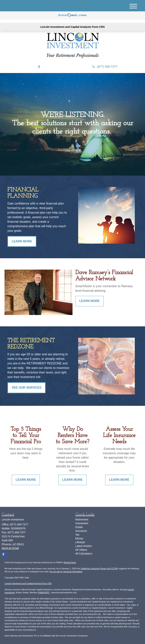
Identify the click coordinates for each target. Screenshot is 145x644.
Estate (79, 527)
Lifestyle (80, 542)
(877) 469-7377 (105, 67)
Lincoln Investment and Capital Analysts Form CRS (73, 27)
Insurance (81, 531)
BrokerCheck (70, 562)
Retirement (82, 520)
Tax (77, 535)
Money (79, 538)
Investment (82, 523)
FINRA (41, 593)
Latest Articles (84, 546)
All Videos (81, 550)
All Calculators (84, 554)
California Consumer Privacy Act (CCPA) (99, 569)
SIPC (47, 593)
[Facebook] (39, 67)
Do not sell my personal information (66, 572)
